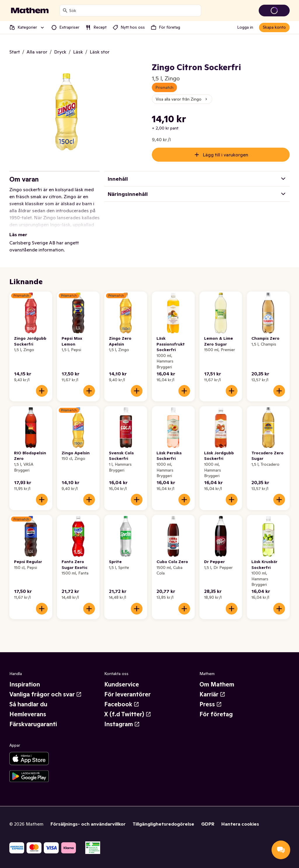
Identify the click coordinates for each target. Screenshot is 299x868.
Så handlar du (28, 704)
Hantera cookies (240, 824)
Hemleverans (28, 714)
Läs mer (18, 234)
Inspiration (25, 684)
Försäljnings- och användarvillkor (88, 824)
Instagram (122, 724)
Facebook (122, 704)
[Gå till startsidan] (30, 11)
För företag (216, 714)
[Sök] (65, 11)
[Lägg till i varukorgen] (42, 391)
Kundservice (122, 684)
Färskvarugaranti (33, 724)
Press (211, 704)
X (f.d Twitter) (128, 714)
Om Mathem (217, 684)
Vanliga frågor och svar (46, 694)
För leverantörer (127, 694)
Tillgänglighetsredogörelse (163, 824)
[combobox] (134, 11)
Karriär (212, 694)
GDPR (208, 824)
